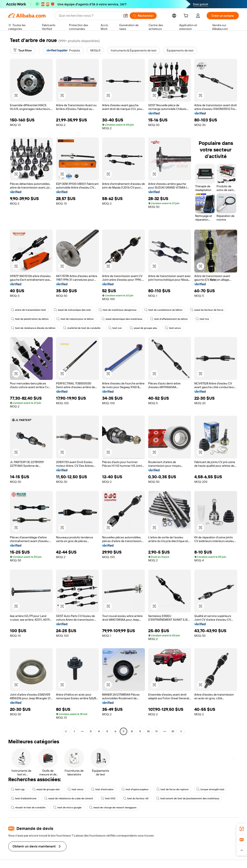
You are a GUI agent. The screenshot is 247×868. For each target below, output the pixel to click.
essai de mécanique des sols (72, 310)
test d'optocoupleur (135, 789)
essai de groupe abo (143, 328)
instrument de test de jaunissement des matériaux (188, 798)
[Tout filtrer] (23, 50)
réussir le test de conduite (28, 807)
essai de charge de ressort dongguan (113, 807)
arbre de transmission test (28, 310)
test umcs (173, 328)
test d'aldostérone (24, 798)
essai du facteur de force (207, 310)
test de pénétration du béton (30, 319)
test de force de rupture (172, 789)
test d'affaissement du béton (169, 319)
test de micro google (67, 807)
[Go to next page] (181, 731)
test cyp (18, 789)
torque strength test (210, 789)
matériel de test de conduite (82, 328)
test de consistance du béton (163, 310)
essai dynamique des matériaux (122, 319)
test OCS (108, 798)
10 (148, 731)
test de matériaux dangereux (118, 310)
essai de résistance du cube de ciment (69, 798)
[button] (126, 16)
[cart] (187, 16)
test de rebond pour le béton (75, 319)
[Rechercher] (143, 16)
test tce (202, 319)
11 (156, 731)
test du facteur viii (136, 798)
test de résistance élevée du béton (33, 328)
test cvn (115, 328)
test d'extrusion (102, 789)
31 (173, 731)
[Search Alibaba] (89, 16)
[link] (242, 829)
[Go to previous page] (66, 731)
